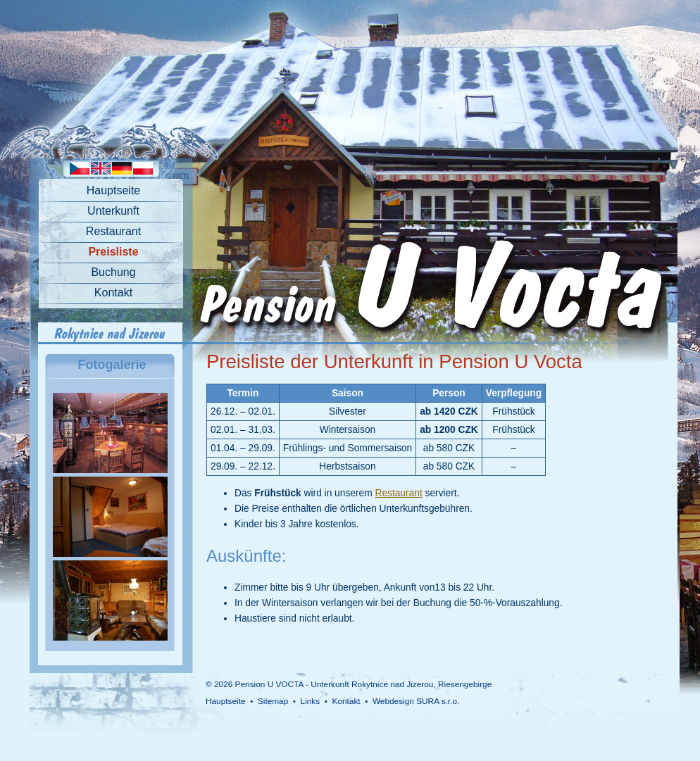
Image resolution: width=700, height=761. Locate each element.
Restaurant (113, 231)
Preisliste (113, 252)
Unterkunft (113, 211)
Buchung (113, 272)
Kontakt (113, 293)
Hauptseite (114, 190)
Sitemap (273, 701)
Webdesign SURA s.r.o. (416, 701)
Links (311, 701)
